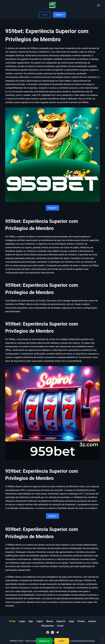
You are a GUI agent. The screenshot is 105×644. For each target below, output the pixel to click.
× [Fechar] (103, 640)
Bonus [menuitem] (50, 621)
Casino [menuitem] (92, 621)
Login (45, 15)
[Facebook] (48, 632)
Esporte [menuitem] (61, 621)
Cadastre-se (44, 641)
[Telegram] (57, 632)
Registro (59, 15)
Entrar (62, 641)
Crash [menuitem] (60, 626)
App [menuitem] (31, 621)
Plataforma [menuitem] (48, 626)
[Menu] (99, 5)
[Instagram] (52, 632)
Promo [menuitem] (81, 621)
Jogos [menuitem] (40, 621)
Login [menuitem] (22, 621)
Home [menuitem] (12, 621)
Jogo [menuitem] (72, 621)
